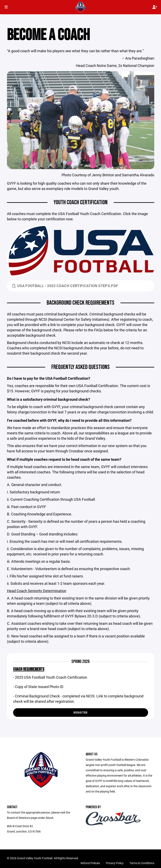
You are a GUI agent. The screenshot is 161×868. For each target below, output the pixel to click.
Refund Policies (90, 863)
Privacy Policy (115, 863)
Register (80, 712)
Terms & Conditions (142, 863)
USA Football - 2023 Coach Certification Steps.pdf (65, 286)
